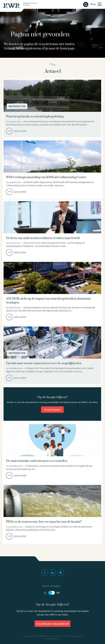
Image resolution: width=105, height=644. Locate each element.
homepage (67, 49)
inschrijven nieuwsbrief (53, 624)
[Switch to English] (52, 593)
